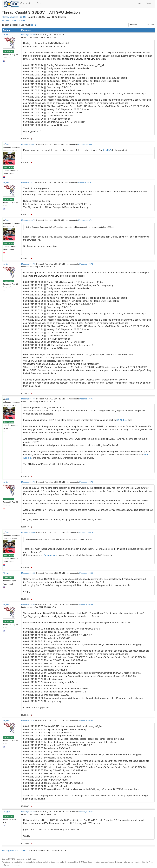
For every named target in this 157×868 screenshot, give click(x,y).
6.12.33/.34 (122, 420)
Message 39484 (28, 604)
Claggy (6, 573)
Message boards (10, 17)
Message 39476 (28, 399)
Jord (7, 144)
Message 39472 (28, 220)
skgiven (7, 35)
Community (27, 3)
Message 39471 (28, 182)
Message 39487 (28, 720)
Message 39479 (28, 482)
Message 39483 (28, 573)
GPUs (23, 17)
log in (33, 25)
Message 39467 (28, 144)
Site (40, 3)
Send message (8, 52)
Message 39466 (28, 34)
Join (140, 3)
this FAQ (107, 150)
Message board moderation (13, 20)
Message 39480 (28, 532)
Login (149, 3)
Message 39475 (28, 264)
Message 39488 (28, 811)
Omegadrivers (50, 555)
